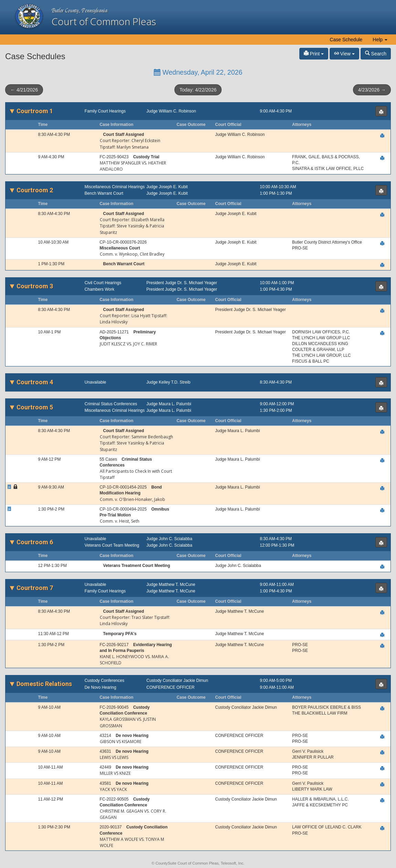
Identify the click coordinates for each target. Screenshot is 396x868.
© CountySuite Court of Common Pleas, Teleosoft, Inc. (198, 863)
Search (376, 53)
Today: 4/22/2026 (198, 90)
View (344, 53)
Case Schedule (346, 40)
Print (314, 53)
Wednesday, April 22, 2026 (198, 72)
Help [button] (380, 40)
